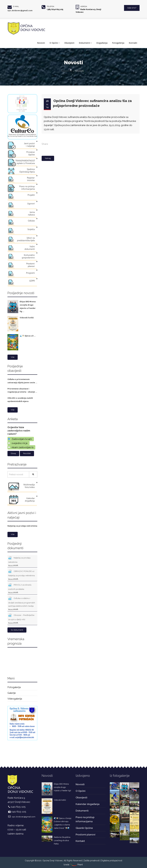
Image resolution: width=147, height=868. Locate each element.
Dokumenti (85, 43)
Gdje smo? (132, 8)
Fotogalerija (118, 43)
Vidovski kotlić (27, 318)
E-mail (16, 6)
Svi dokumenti (17, 630)
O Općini (55, 43)
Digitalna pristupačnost (112, 861)
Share (45, 144)
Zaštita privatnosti (91, 861)
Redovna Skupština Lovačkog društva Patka (62, 840)
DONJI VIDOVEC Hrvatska (22, 661)
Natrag (48, 158)
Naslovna (67, 71)
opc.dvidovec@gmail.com (20, 11)
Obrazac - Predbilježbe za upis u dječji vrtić (21, 618)
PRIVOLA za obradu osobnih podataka (20, 588)
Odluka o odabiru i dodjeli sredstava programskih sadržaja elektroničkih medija (22, 603)
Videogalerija (15, 699)
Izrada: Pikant (73, 865)
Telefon (50, 6)
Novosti (41, 43)
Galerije (12, 693)
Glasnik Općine (84, 828)
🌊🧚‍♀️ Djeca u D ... (28, 336)
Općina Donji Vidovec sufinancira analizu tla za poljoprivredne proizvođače (92, 103)
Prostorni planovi (85, 835)
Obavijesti (69, 43)
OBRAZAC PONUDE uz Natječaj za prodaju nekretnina (21, 574)
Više (13, 357)
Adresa (84, 6)
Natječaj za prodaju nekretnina (22, 526)
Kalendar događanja (88, 804)
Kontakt (133, 43)
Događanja (102, 43)
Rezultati (27, 453)
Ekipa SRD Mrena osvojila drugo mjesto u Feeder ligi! (62, 787)
